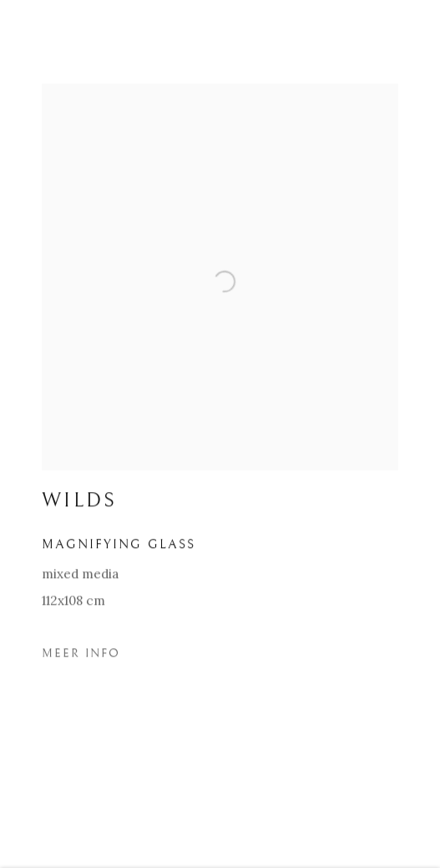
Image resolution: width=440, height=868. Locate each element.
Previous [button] (17, 434)
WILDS (80, 505)
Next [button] (423, 434)
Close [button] (402, 38)
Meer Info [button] (81, 657)
